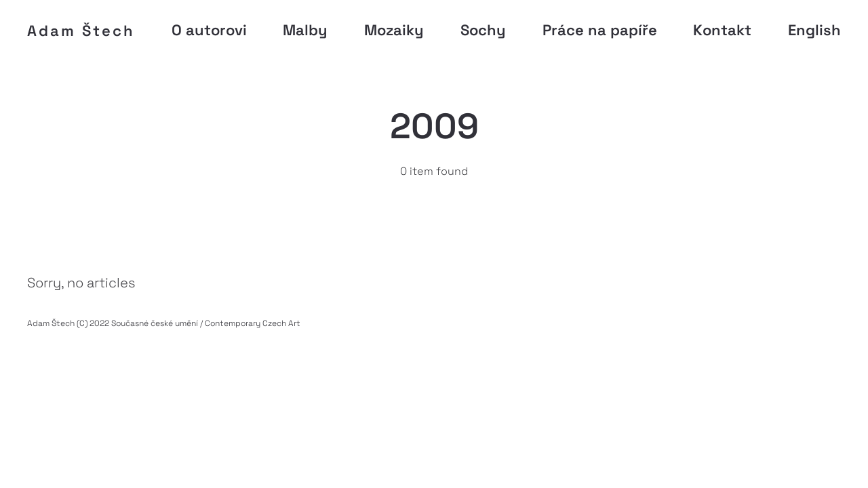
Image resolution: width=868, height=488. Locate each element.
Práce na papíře (600, 30)
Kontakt (722, 30)
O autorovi (209, 30)
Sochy (483, 30)
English (814, 30)
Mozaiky (394, 30)
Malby (305, 30)
